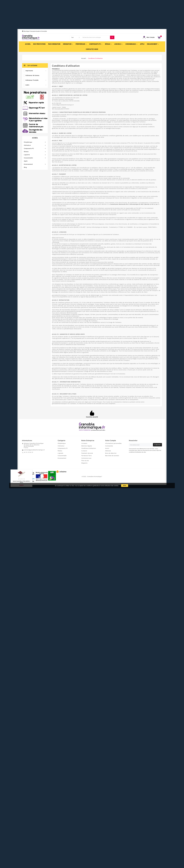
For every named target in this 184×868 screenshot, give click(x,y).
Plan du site (85, 461)
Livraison (84, 443)
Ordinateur (27, 145)
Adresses (108, 451)
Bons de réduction (111, 453)
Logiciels (27, 155)
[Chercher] (96, 37)
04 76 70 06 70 (28, 452)
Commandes (109, 446)
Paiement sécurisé (87, 453)
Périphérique (28, 142)
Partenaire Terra (86, 456)
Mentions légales (87, 446)
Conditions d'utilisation (89, 448)
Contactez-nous (86, 458)
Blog (25, 167)
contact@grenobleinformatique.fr (34, 450)
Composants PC (29, 148)
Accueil (35, 138)
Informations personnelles (113, 443)
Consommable (28, 158)
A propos (84, 451)
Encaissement (28, 164)
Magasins (84, 463)
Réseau (26, 152)
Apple (26, 161)
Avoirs (107, 448)
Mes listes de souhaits (112, 456)
